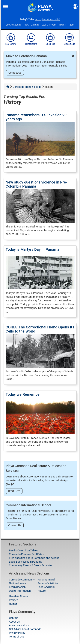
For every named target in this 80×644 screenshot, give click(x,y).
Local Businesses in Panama (26, 562)
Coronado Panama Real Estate (27, 554)
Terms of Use (16, 637)
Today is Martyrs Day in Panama (33, 249)
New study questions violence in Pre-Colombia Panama (36, 184)
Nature (41, 591)
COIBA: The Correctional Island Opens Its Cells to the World (40, 329)
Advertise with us (19, 625)
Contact (14, 618)
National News (18, 583)
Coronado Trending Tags (27, 87)
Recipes (13, 600)
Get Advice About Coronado (25, 629)
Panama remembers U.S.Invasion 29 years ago (36, 117)
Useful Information (20, 591)
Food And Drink (46, 587)
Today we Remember (23, 394)
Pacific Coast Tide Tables (23, 550)
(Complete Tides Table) (48, 19)
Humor (13, 604)
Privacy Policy (17, 633)
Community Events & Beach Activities (31, 565)
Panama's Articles (48, 583)
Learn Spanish (17, 587)
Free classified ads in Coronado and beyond (34, 558)
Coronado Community (22, 580)
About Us (14, 622)
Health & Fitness (18, 596)
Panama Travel (46, 580)
